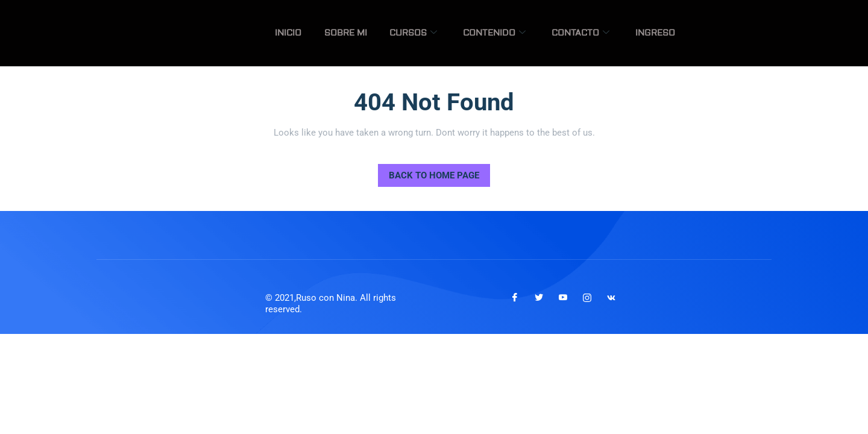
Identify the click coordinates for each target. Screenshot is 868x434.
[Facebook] (515, 298)
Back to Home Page (429, 172)
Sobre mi (375, 33)
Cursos (436, 33)
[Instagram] (587, 298)
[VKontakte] (611, 298)
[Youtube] (563, 298)
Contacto (590, 33)
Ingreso (658, 33)
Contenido (511, 33)
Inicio (325, 33)
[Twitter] (539, 298)
